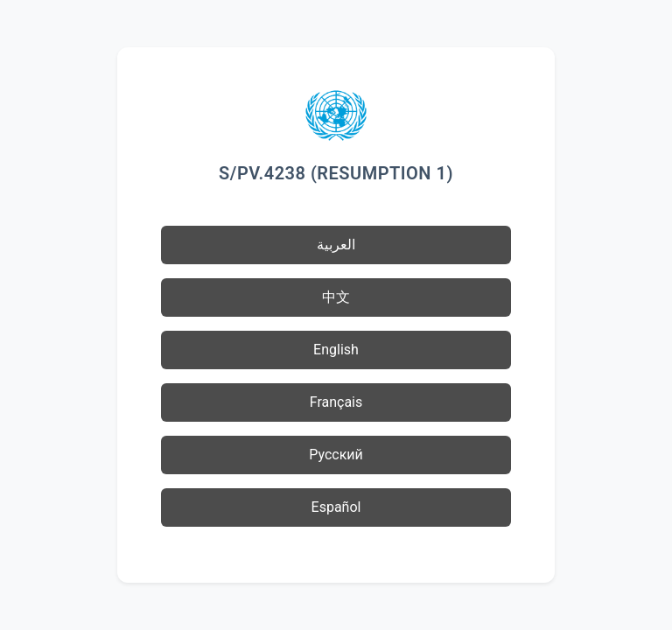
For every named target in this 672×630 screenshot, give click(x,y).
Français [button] (336, 402)
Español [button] (336, 507)
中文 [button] (336, 297)
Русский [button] (336, 455)
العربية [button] (336, 245)
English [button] (336, 350)
